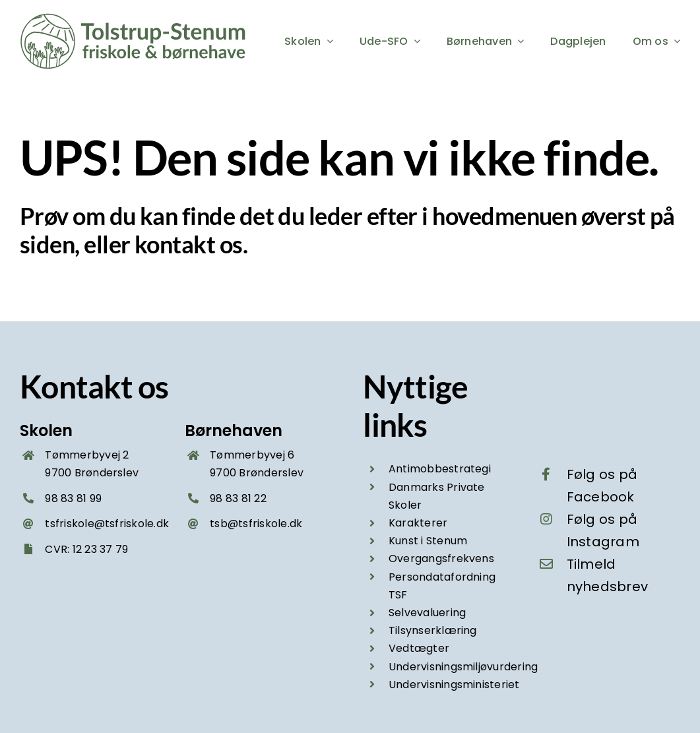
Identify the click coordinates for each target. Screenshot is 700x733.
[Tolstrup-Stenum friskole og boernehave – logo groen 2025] (135, 18)
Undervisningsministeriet (454, 685)
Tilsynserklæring (433, 630)
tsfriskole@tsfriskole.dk (107, 524)
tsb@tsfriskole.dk (256, 524)
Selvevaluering (427, 613)
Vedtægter (419, 648)
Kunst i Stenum (428, 541)
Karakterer (418, 523)
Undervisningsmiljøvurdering (463, 667)
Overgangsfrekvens (441, 558)
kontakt (175, 244)
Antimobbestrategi (440, 469)
